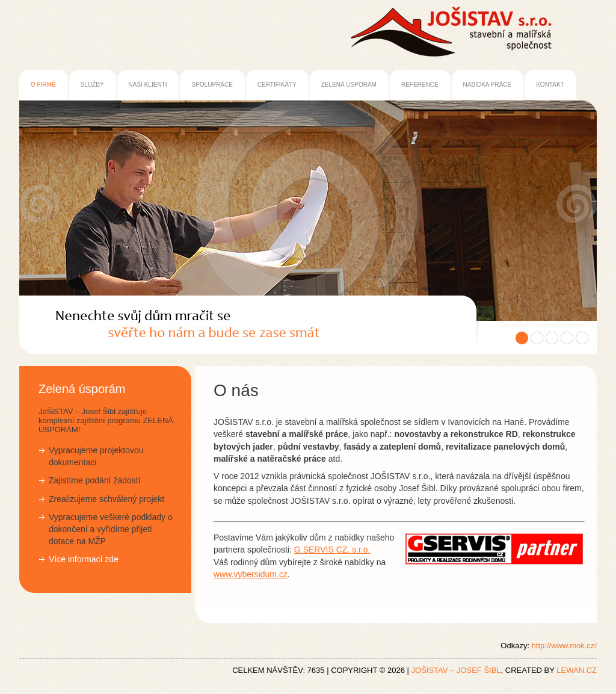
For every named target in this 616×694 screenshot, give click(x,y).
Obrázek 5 (582, 338)
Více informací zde (84, 559)
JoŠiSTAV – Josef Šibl (456, 670)
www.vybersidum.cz (251, 574)
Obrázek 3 (552, 338)
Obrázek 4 (567, 338)
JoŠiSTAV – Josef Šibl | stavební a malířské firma (187, 323)
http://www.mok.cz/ (564, 646)
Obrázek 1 (522, 338)
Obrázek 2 (537, 338)
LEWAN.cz (577, 670)
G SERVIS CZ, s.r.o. (332, 550)
